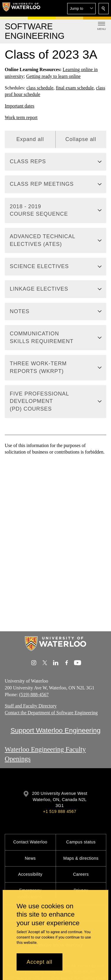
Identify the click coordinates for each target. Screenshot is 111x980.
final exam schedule (75, 88)
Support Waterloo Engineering (55, 730)
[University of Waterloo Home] (21, 8)
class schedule (40, 88)
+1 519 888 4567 (59, 811)
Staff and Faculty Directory (31, 706)
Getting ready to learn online (53, 76)
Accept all (40, 962)
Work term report (21, 117)
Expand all (30, 139)
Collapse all (81, 139)
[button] (81, 9)
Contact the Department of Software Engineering (51, 713)
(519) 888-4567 (34, 694)
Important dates (20, 106)
